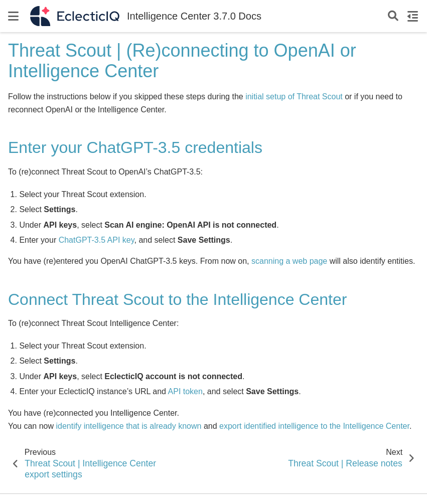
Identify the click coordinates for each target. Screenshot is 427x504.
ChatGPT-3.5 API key (97, 240)
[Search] (393, 16)
